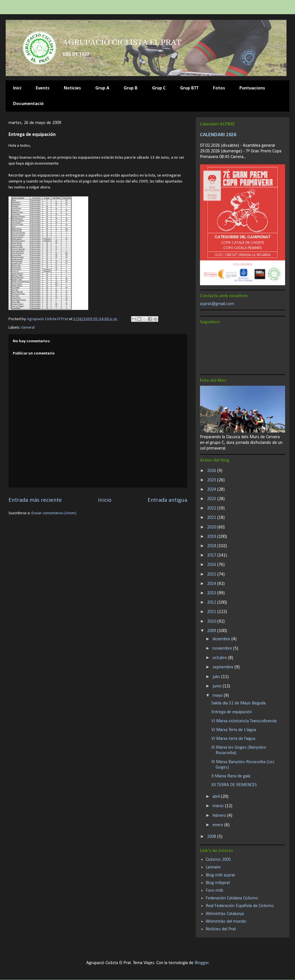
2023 (212, 499)
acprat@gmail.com (217, 304)
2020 (212, 527)
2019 (212, 537)
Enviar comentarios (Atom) (54, 513)
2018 (212, 546)
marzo (219, 806)
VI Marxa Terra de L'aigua (234, 730)
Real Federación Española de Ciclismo (240, 906)
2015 (212, 574)
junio (218, 686)
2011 (212, 612)
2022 (212, 508)
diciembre (222, 639)
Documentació (28, 104)
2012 (212, 603)
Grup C (159, 88)
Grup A (102, 88)
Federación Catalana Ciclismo (232, 898)
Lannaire (213, 867)
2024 (212, 490)
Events (43, 88)
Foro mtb (214, 891)
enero (218, 825)
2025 (212, 480)
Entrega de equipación (232, 712)
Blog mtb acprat (220, 875)
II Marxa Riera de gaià (231, 776)
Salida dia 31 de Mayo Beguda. (239, 703)
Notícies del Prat (221, 929)
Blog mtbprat (218, 883)
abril (217, 797)
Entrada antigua (167, 500)
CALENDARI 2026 (218, 135)
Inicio (105, 500)
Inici (17, 88)
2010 (212, 622)
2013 (212, 593)
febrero (220, 816)
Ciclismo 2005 (218, 860)
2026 (212, 471)
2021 (212, 518)
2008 (212, 837)
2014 (212, 584)
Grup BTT (189, 88)
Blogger (202, 963)
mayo (218, 696)
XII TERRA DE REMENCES (234, 785)
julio (217, 677)
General (28, 328)
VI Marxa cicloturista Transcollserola (244, 721)
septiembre (224, 667)
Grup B (131, 88)
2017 (212, 555)
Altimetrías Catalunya (225, 914)
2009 (212, 631)
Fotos (219, 88)
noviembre (223, 649)
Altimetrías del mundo (226, 922)
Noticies (72, 88)
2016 (212, 565)
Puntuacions (252, 88)
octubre (220, 658)
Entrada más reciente (35, 500)
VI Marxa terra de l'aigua (233, 739)
